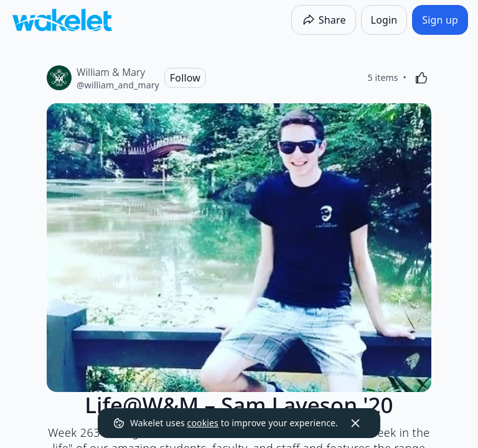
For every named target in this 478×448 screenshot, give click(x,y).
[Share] (324, 20)
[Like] (421, 78)
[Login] (384, 20)
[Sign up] (440, 20)
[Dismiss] (355, 423)
